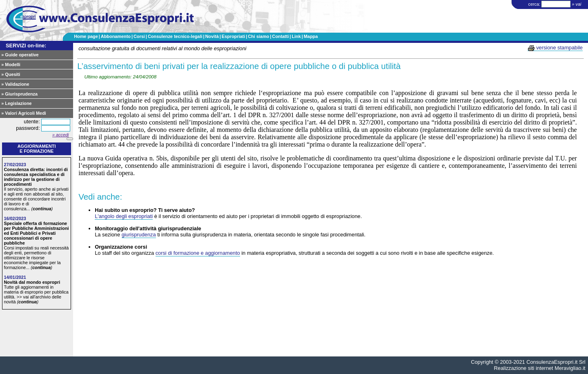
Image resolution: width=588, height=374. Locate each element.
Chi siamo (258, 36)
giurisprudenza (139, 235)
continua (42, 209)
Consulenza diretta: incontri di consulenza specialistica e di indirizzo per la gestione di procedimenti (36, 177)
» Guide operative (20, 55)
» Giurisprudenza (19, 94)
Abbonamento (116, 36)
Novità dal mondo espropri (32, 282)
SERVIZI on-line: (26, 46)
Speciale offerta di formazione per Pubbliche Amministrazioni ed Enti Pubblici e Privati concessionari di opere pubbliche (36, 233)
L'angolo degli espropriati (124, 216)
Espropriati (233, 36)
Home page (86, 36)
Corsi (139, 36)
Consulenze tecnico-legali (175, 36)
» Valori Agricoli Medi (24, 113)
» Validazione (15, 84)
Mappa (311, 36)
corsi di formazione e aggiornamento (198, 253)
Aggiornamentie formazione (37, 149)
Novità (212, 36)
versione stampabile (555, 48)
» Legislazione (16, 103)
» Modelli (11, 65)
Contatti (280, 36)
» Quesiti (11, 74)
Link (296, 36)
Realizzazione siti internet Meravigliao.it (540, 368)
